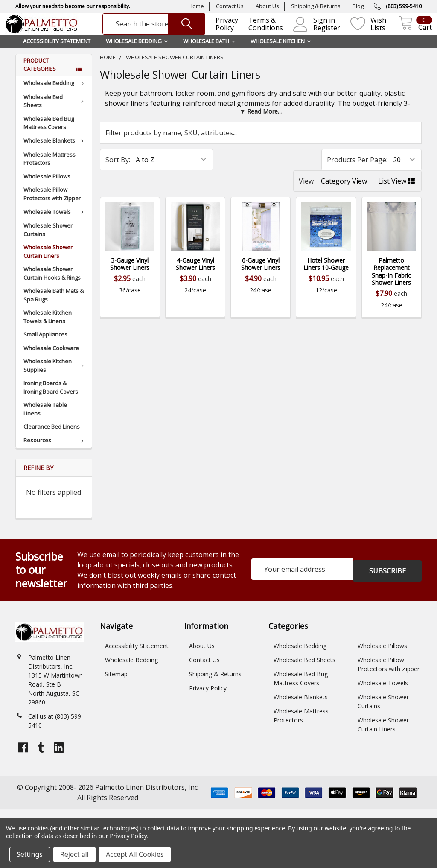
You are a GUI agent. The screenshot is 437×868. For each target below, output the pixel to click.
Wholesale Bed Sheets (55, 111)
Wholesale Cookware (51, 358)
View (306, 191)
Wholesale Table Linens (45, 419)
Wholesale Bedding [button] (137, 51)
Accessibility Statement (57, 51)
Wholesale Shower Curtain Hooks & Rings (52, 283)
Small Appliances (45, 345)
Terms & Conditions (260, 29)
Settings (30, 854)
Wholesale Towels (55, 222)
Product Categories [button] (40, 75)
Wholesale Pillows (47, 187)
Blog (358, 6)
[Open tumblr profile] (41, 758)
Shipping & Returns (316, 6)
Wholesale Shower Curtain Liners (48, 262)
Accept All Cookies (135, 854)
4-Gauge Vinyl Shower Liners (195, 274)
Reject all (74, 854)
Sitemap (116, 684)
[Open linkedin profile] (59, 758)
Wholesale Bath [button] (209, 51)
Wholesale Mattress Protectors (50, 169)
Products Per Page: (357, 170)
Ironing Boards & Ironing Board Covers (51, 397)
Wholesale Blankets (55, 151)
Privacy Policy (221, 29)
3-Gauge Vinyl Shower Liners (130, 274)
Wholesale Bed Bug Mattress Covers (49, 133)
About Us (267, 6)
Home (196, 6)
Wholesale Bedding (55, 93)
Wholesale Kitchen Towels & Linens (48, 327)
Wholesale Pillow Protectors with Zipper (52, 204)
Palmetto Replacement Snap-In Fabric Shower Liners (391, 282)
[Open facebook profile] (23, 758)
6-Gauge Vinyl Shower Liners (261, 274)
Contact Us (230, 6)
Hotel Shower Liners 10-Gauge (326, 274)
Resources (55, 450)
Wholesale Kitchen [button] (281, 51)
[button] (261, 121)
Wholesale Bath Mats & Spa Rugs (54, 305)
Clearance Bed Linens (52, 437)
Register (321, 33)
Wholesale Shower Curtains (48, 240)
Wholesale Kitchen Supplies (55, 376)
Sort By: (118, 170)
